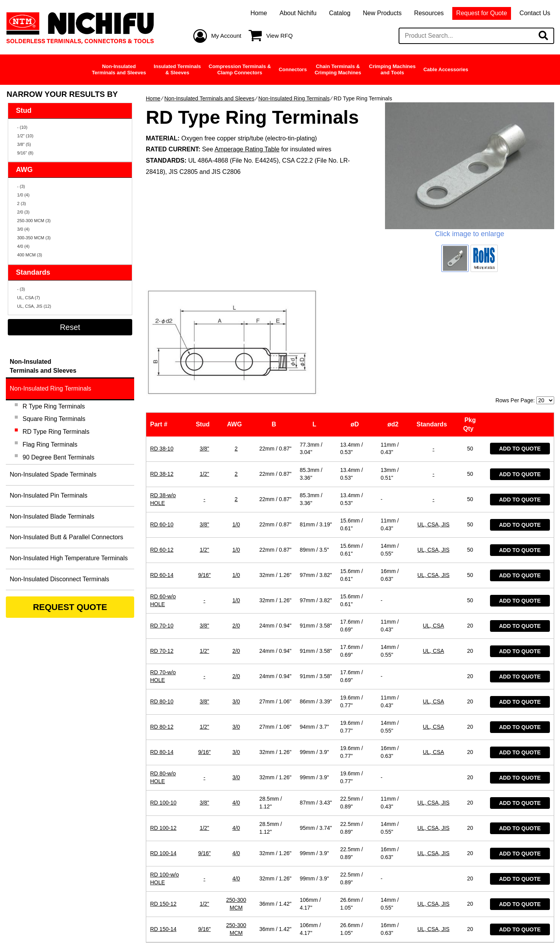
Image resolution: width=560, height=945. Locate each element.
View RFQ (280, 36)
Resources (429, 13)
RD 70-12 (162, 548)
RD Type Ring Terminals (56, 432)
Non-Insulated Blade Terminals (52, 516)
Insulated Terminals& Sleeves (177, 69)
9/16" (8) (25, 153)
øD (357, 322)
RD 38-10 (162, 345)
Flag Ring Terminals (50, 444)
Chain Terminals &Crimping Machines (338, 69)
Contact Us (535, 13)
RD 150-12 (163, 801)
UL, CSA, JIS (433, 421)
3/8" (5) (24, 144)
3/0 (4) (23, 229)
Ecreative (531, 924)
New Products (382, 13)
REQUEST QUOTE (70, 607)
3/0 (236, 598)
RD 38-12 (162, 371)
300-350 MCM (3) (34, 238)
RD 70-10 (162, 522)
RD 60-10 (162, 421)
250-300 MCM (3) (34, 221)
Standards (433, 322)
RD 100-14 (163, 750)
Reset (70, 327)
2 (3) (22, 203)
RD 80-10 (162, 598)
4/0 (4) (23, 246)
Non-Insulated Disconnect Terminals (59, 579)
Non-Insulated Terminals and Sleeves (209, 98)
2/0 (236, 522)
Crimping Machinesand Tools (392, 69)
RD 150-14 (163, 826)
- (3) (21, 186)
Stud (204, 322)
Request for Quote (482, 13)
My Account (226, 36)
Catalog (340, 13)
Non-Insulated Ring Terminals (294, 98)
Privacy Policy (243, 924)
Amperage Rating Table (247, 149)
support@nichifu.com (283, 885)
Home (259, 13)
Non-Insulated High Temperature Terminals (69, 558)
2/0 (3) (23, 212)
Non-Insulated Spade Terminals (53, 474)
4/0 (236, 700)
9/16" (205, 472)
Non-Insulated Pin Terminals (49, 495)
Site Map (297, 924)
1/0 (236, 421)
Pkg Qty (470, 322)
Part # (160, 322)
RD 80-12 (162, 624)
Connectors (293, 69)
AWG (236, 322)
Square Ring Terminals (54, 419)
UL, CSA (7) (29, 298)
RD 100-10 (163, 700)
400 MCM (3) (30, 255)
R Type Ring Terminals (54, 406)
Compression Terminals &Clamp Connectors (240, 69)
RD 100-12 (163, 725)
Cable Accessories (446, 69)
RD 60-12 (162, 447)
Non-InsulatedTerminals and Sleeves (119, 69)
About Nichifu (298, 13)
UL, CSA (433, 522)
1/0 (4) (23, 195)
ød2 (395, 322)
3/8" (204, 345)
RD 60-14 (162, 472)
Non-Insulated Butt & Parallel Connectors (66, 537)
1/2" (204, 371)
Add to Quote (520, 346)
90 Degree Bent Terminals (59, 457)
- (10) (22, 127)
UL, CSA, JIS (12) (34, 306)
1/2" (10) (25, 136)
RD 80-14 (162, 649)
